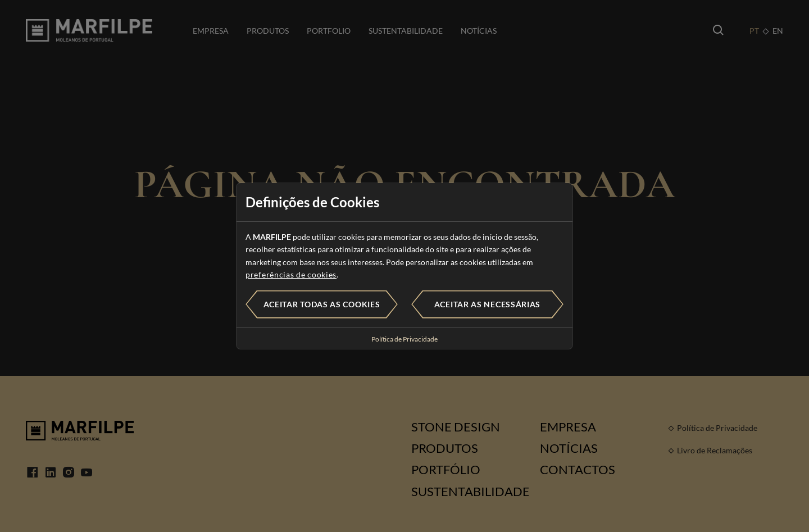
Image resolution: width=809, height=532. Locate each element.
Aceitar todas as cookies (322, 304)
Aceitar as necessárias (487, 304)
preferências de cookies (291, 274)
